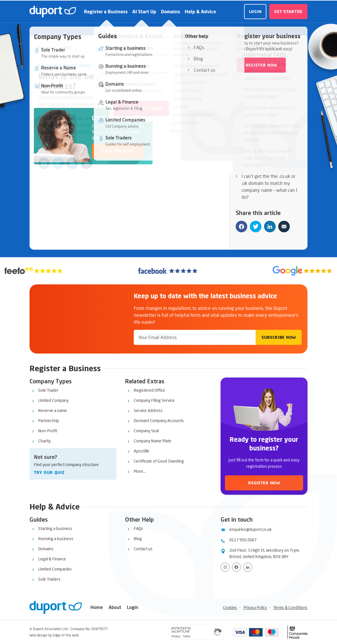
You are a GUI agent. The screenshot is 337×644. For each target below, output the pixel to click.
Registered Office (149, 390)
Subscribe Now (279, 337)
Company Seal (146, 431)
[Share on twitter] (58, 163)
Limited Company (53, 400)
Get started (288, 11)
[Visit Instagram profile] (225, 567)
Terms (187, 636)
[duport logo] (53, 12)
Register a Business (106, 11)
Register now (264, 483)
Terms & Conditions (290, 607)
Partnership (49, 421)
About (115, 607)
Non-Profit (48, 431)
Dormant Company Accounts (159, 421)
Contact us (143, 549)
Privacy (176, 636)
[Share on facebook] (44, 163)
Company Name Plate (153, 441)
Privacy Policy (255, 607)
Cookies (230, 607)
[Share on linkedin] (72, 163)
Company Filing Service (154, 400)
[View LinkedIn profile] (248, 567)
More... (140, 471)
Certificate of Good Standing (159, 461)
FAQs (66, 47)
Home (44, 47)
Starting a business (55, 528)
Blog (138, 539)
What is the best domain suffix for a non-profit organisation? (266, 158)
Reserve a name (53, 410)
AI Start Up (144, 11)
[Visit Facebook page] (236, 567)
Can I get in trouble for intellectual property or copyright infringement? (266, 71)
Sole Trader (48, 390)
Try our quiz (49, 472)
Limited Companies (55, 569)
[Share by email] (87, 163)
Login (255, 11)
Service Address (148, 410)
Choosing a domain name (65, 65)
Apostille (142, 451)
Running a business (56, 539)
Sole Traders (49, 579)
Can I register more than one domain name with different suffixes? (270, 133)
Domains (171, 11)
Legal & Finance (52, 559)
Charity (44, 441)
